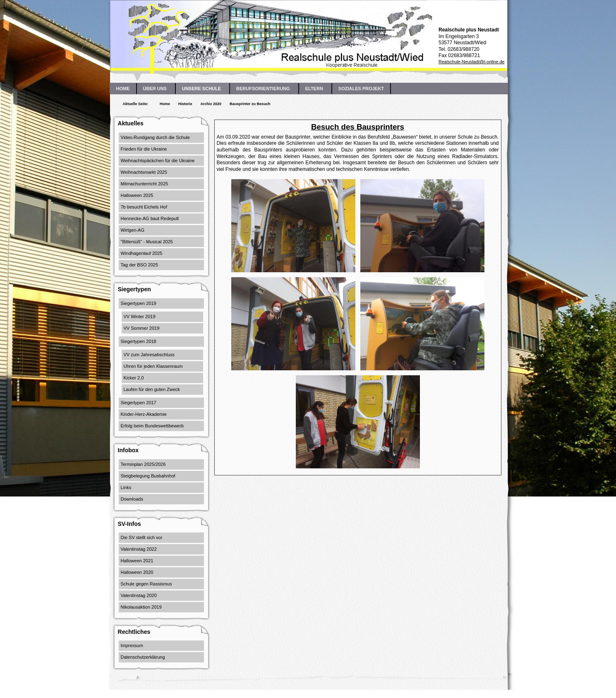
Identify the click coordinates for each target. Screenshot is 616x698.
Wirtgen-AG (133, 230)
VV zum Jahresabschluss (149, 355)
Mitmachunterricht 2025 (145, 184)
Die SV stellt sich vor (142, 537)
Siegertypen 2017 (139, 403)
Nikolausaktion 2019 (141, 607)
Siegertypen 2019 (139, 303)
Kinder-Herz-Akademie (144, 414)
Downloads (132, 499)
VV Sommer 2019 (142, 328)
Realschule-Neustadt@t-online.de (472, 62)
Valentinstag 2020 (139, 595)
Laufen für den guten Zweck (152, 389)
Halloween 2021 (137, 561)
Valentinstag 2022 (139, 549)
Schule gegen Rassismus (146, 584)
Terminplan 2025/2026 (143, 464)
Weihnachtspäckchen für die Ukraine (158, 161)
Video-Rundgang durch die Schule (155, 137)
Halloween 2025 (137, 195)
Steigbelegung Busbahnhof (148, 476)
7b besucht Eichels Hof (144, 207)
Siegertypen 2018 (139, 341)
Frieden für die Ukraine (144, 149)
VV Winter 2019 (140, 317)
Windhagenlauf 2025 (142, 253)
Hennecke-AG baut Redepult (150, 218)
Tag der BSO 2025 (140, 265)
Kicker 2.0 (134, 378)
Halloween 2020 (137, 572)
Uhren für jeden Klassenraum (153, 366)
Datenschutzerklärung (143, 657)
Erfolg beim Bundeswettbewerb (152, 426)
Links (126, 487)
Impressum (132, 645)
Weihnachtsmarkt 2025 (144, 172)
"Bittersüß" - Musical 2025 (147, 242)
